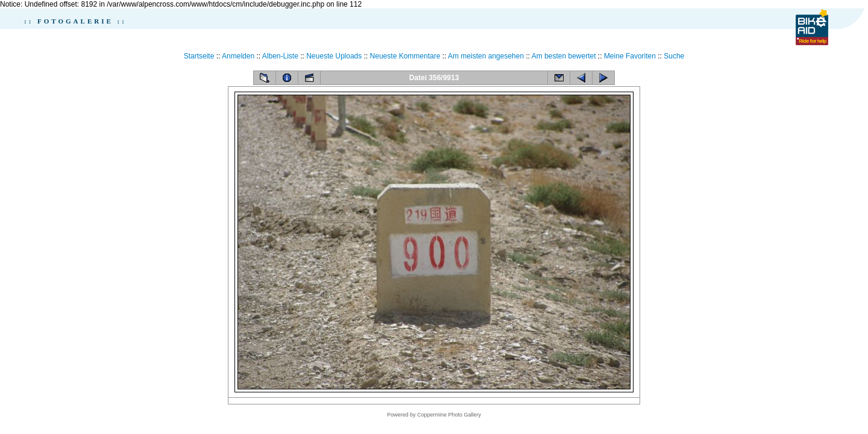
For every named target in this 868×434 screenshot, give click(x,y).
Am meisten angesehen (486, 56)
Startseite (199, 56)
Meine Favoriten (630, 56)
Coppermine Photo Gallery (449, 415)
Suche (674, 56)
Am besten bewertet (564, 56)
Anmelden (238, 56)
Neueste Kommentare (405, 56)
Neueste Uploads (334, 56)
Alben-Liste (280, 56)
